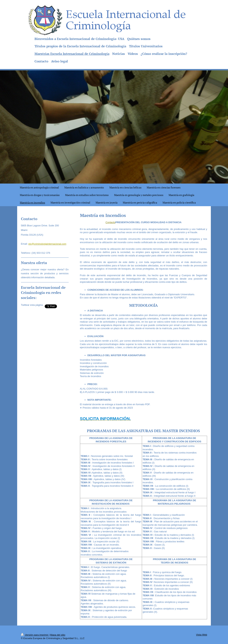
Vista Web (202, 635)
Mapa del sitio (58, 635)
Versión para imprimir (35, 635)
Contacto (111, 222)
